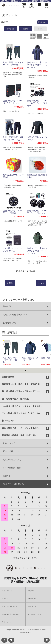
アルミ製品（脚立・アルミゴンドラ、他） (21, 413)
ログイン (5, 599)
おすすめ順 (11, 29)
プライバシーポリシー (35, 614)
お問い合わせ (32, 606)
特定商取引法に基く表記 (10, 614)
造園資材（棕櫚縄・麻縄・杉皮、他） (19, 435)
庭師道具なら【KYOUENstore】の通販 (30, 629)
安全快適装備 (8, 377)
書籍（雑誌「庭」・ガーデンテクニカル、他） (21, 428)
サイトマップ (7, 622)
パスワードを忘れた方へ (10, 606)
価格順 (26, 29)
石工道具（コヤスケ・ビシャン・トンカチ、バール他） (22, 406)
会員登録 (31, 591)
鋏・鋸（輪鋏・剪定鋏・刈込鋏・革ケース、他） (22, 391)
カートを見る (32, 599)
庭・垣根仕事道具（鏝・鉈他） (16, 398)
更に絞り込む (43, 22)
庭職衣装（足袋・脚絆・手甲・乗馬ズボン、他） (22, 384)
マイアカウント (7, 591)
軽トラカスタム (9, 420)
